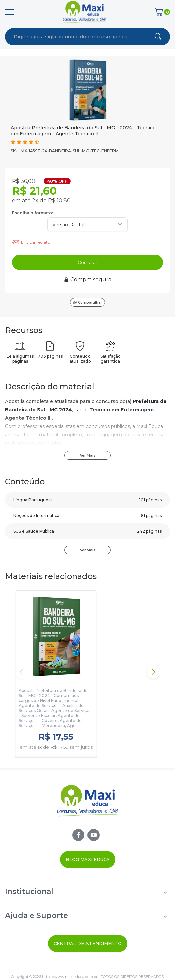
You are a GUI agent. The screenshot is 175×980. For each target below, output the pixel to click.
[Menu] (9, 12)
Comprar (87, 262)
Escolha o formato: (33, 213)
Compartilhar (88, 302)
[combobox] (70, 37)
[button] (153, 672)
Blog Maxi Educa (88, 859)
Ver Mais (88, 455)
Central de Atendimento (88, 943)
